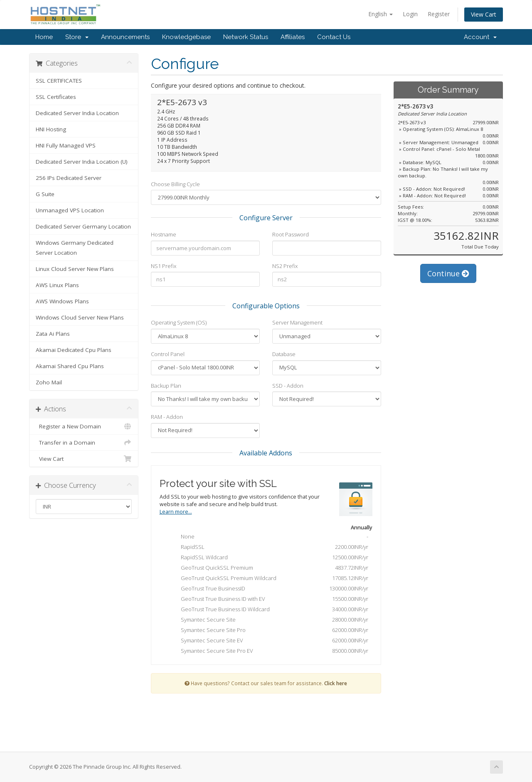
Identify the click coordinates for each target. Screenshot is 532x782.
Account (480, 37)
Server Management (297, 322)
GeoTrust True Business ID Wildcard (268, 610)
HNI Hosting (51, 129)
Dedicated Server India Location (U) (82, 162)
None (268, 537)
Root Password (291, 234)
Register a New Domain (84, 426)
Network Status (246, 37)
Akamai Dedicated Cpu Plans (74, 350)
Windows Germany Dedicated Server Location (75, 248)
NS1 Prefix (164, 266)
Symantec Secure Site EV (268, 641)
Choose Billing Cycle (175, 184)
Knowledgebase (186, 37)
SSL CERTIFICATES (59, 81)
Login (410, 14)
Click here (336, 683)
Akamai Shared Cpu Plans (70, 366)
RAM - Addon (167, 417)
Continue (448, 273)
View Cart (484, 14)
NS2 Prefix (285, 266)
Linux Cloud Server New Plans (75, 269)
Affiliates (293, 37)
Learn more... (176, 512)
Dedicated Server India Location (77, 113)
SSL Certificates (56, 97)
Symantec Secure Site (268, 620)
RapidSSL (268, 548)
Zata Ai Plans (53, 334)
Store (77, 37)
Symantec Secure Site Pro (268, 631)
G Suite (45, 194)
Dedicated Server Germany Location (83, 226)
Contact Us (334, 37)
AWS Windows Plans (62, 301)
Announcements (125, 37)
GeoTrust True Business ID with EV (268, 600)
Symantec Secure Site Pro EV (268, 652)
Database (284, 354)
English (381, 14)
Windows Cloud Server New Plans (80, 317)
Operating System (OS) (179, 322)
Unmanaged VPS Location (70, 210)
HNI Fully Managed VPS (66, 145)
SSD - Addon (288, 386)
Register (439, 14)
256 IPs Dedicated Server (69, 178)
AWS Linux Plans (57, 285)
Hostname (164, 234)
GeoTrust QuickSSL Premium (268, 568)
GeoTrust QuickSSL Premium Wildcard (268, 579)
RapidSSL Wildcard (268, 558)
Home (44, 37)
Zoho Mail (49, 382)
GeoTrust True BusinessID (268, 589)
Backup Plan (166, 386)
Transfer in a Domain (84, 443)
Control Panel (168, 354)
